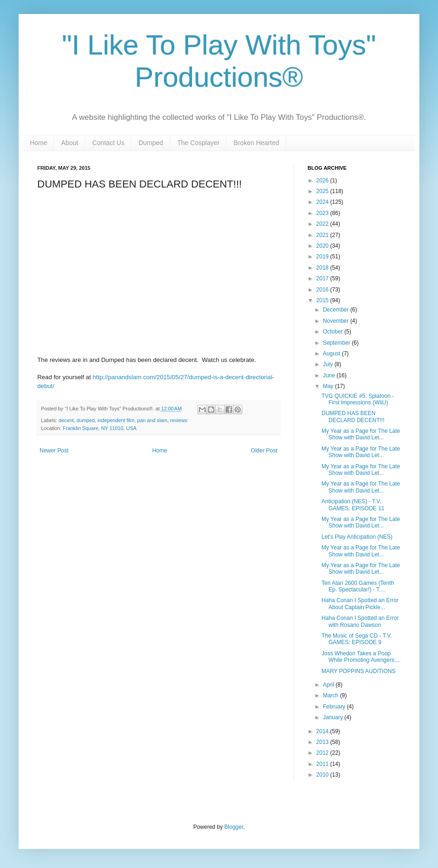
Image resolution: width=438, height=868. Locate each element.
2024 (323, 202)
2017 (323, 278)
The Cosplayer (198, 143)
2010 (323, 775)
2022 (323, 224)
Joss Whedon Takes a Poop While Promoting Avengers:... (361, 657)
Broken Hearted (256, 143)
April (329, 685)
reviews (179, 420)
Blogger (234, 827)
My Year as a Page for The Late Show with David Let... (361, 434)
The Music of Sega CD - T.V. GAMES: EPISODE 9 (357, 639)
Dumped (151, 143)
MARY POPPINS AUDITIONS (359, 671)
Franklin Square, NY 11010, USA (100, 428)
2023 (323, 213)
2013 (323, 742)
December (337, 310)
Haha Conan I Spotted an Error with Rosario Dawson (360, 621)
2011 (323, 764)
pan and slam (153, 420)
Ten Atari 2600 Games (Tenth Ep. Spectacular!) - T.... (358, 586)
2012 (323, 753)
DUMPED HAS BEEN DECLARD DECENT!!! (353, 417)
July (329, 364)
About (70, 143)
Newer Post (54, 451)
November (337, 321)
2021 (323, 235)
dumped (86, 420)
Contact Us (108, 143)
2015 (323, 300)
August (332, 354)
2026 (323, 181)
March (332, 695)
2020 (323, 246)
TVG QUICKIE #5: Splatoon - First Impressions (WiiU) (358, 399)
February (335, 707)
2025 (323, 191)
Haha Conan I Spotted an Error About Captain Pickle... (360, 604)
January (334, 717)
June (330, 375)
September (337, 343)
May (329, 386)
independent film (116, 420)
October (334, 332)
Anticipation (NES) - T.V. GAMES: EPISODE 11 (353, 505)
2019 (323, 257)
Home (38, 143)
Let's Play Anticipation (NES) (357, 537)
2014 (323, 731)
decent (66, 420)
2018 (323, 268)
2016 (323, 290)
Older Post (264, 451)
